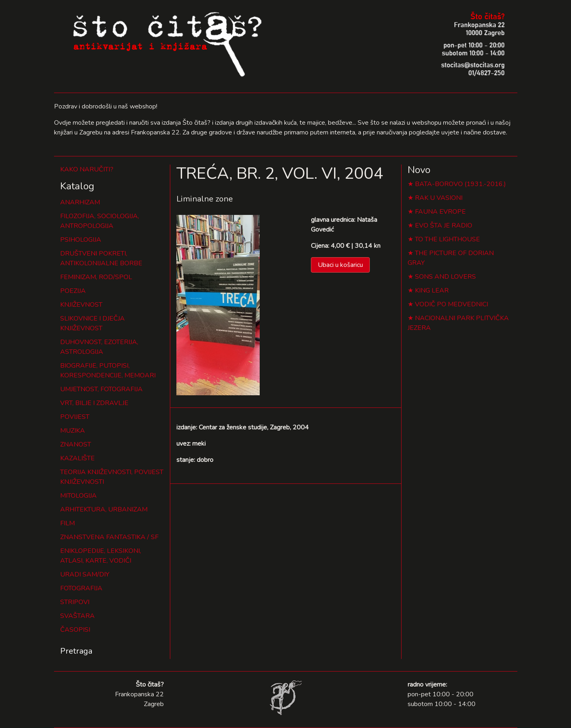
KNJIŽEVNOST (81, 305)
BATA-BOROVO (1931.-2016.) (460, 184)
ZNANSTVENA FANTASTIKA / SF (109, 537)
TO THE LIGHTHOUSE (447, 239)
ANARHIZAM (80, 202)
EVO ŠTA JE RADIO (444, 225)
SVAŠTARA (77, 616)
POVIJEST (75, 417)
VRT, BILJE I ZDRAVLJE (94, 403)
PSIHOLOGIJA (81, 240)
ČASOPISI (75, 630)
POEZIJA (73, 291)
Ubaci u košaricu (340, 265)
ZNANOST (76, 444)
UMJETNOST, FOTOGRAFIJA (101, 389)
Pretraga (76, 651)
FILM (67, 523)
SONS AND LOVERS (445, 277)
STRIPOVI (75, 602)
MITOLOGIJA (78, 496)
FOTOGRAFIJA (81, 588)
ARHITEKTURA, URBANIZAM (104, 509)
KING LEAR (432, 290)
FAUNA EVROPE (440, 212)
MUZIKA (73, 431)
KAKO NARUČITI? (87, 169)
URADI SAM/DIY (85, 574)
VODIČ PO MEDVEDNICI (452, 304)
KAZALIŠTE (77, 458)
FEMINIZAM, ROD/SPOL (96, 277)
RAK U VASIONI (439, 198)
